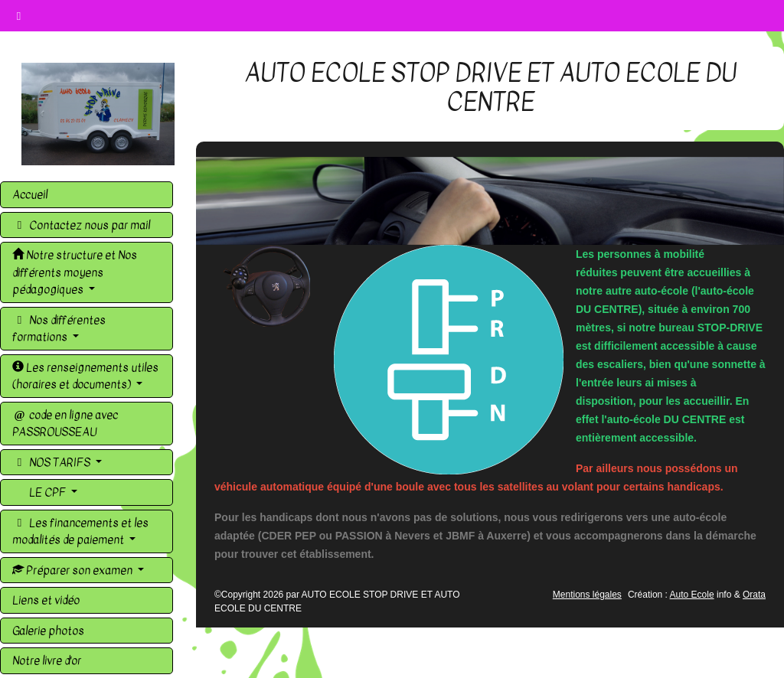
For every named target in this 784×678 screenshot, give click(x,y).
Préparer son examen (73, 570)
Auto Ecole (692, 595)
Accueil (30, 194)
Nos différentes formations (59, 329)
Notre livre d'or (47, 660)
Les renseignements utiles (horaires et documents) (85, 376)
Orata (754, 595)
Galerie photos (48, 631)
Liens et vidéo (46, 600)
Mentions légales (587, 595)
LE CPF (47, 492)
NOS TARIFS (52, 462)
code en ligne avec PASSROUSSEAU (65, 424)
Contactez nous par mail (81, 225)
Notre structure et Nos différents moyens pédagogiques (75, 272)
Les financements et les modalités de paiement (80, 531)
